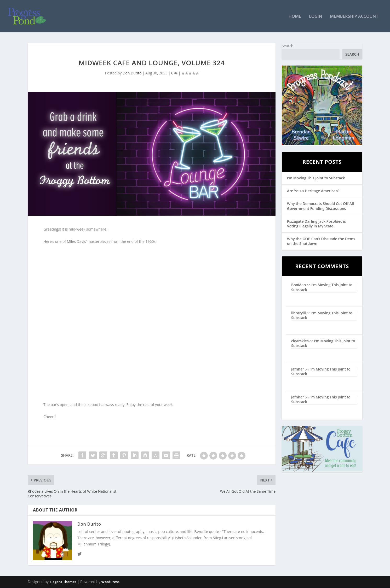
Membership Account (354, 17)
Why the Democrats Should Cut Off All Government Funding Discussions (320, 206)
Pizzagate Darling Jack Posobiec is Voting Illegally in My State (316, 224)
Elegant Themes (63, 582)
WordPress (110, 582)
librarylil (299, 313)
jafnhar (298, 369)
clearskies (300, 341)
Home (295, 17)
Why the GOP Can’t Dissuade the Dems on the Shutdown (321, 241)
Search (288, 46)
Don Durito (132, 73)
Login (316, 17)
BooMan (299, 285)
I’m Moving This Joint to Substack (316, 178)
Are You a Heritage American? (313, 191)
